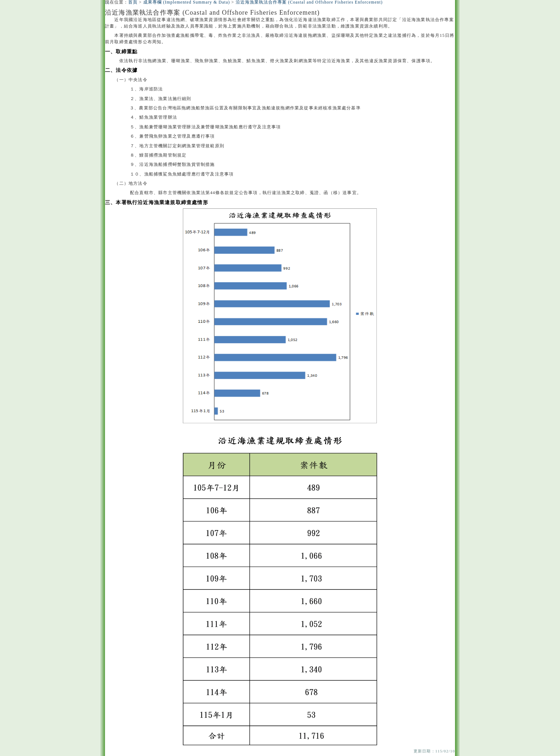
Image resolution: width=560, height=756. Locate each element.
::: (107, 3)
